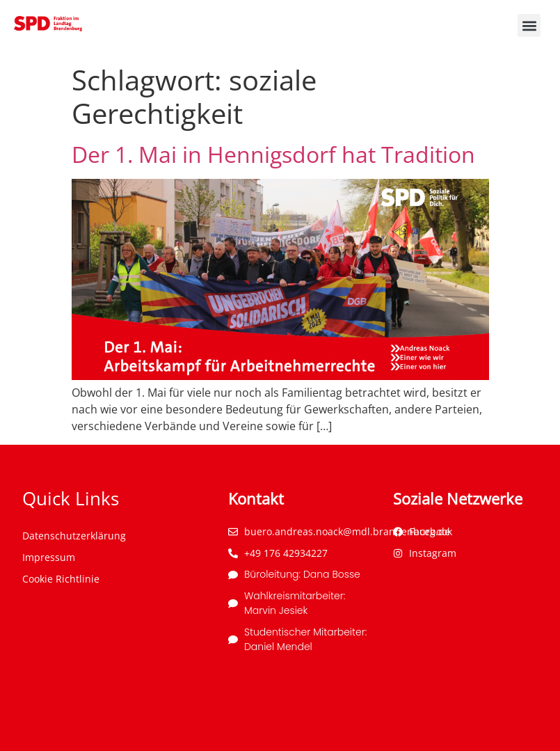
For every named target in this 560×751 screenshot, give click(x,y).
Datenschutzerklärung (74, 536)
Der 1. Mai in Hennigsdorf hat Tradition (273, 154)
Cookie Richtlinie (61, 579)
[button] (529, 25)
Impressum (49, 557)
